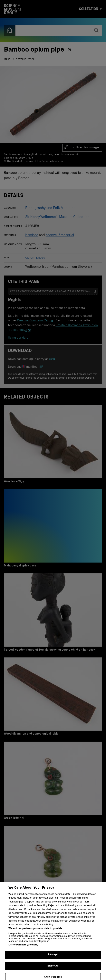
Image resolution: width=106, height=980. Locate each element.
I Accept (53, 958)
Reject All (53, 969)
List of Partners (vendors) (23, 948)
